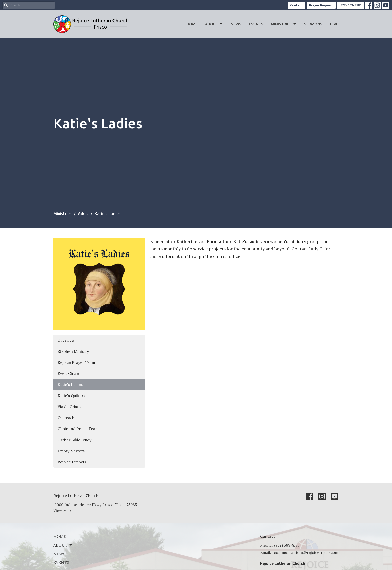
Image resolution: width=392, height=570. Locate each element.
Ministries (284, 24)
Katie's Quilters (71, 396)
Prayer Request (321, 5)
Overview (66, 340)
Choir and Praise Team (78, 429)
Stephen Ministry (73, 352)
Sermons (313, 24)
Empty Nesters (71, 451)
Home (192, 24)
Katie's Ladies (70, 385)
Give (334, 24)
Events (256, 24)
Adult (83, 214)
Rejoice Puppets (72, 462)
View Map (62, 511)
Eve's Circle (68, 374)
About (214, 24)
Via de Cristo (69, 407)
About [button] (63, 545)
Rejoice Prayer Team (76, 363)
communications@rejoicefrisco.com (306, 553)
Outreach (66, 418)
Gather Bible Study (75, 440)
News (236, 24)
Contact (297, 5)
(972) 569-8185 (350, 5)
